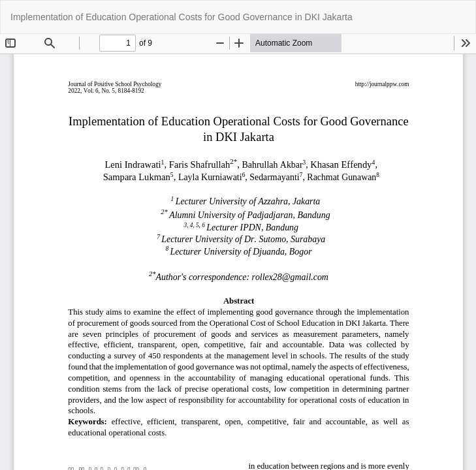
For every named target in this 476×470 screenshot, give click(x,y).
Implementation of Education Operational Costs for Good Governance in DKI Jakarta (182, 17)
